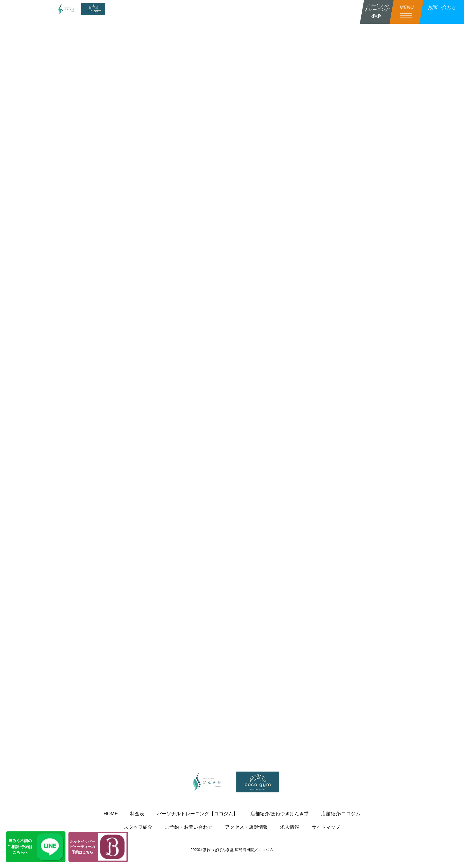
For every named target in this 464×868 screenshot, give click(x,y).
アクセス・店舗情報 (246, 827)
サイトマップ (326, 827)
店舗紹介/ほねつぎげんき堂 (279, 814)
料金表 (137, 814)
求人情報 (290, 827)
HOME (111, 814)
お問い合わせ (442, 7)
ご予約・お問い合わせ (189, 827)
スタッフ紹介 (138, 827)
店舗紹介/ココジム (341, 814)
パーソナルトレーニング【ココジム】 (197, 814)
